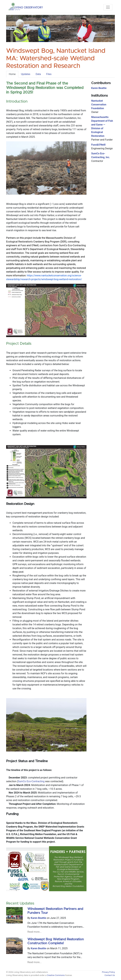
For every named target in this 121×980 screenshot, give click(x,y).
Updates (26, 74)
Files (49, 74)
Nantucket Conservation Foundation (99, 105)
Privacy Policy (108, 972)
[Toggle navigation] (108, 7)
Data (38, 74)
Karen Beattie (39, 918)
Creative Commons (56, 975)
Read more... (35, 932)
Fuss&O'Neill (98, 145)
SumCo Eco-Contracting (31, 781)
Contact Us (110, 975)
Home (12, 74)
